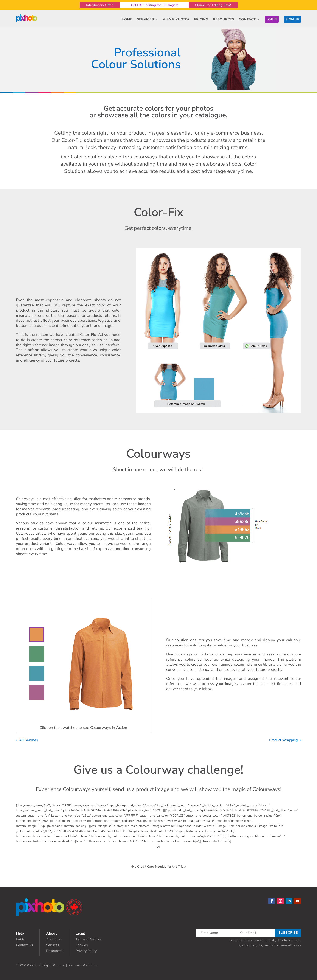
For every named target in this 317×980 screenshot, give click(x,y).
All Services (29, 740)
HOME (127, 19)
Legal (80, 933)
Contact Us (24, 945)
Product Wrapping (284, 740)
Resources (54, 951)
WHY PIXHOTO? (176, 19)
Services (53, 945)
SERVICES (145, 19)
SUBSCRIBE (288, 933)
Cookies (82, 945)
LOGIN (272, 19)
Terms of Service (89, 939)
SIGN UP (292, 19)
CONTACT (247, 19)
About (51, 933)
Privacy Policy (86, 951)
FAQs (20, 939)
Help (20, 933)
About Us (54, 939)
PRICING (201, 19)
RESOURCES (224, 19)
